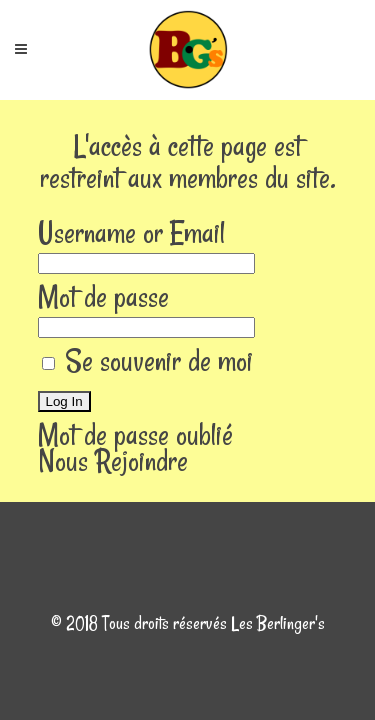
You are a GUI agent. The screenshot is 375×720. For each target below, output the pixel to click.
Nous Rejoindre (113, 460)
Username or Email (131, 232)
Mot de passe (103, 296)
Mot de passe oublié (135, 434)
